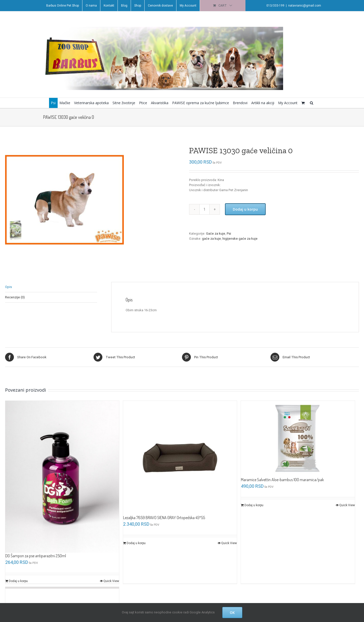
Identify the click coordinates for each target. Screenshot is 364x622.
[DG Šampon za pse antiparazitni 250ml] (62, 476)
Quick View (110, 580)
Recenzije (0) (15, 297)
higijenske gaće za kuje (239, 239)
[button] (310, 103)
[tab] (51, 287)
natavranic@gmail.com (304, 6)
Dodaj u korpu (244, 209)
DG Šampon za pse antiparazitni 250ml (36, 554)
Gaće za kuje (214, 234)
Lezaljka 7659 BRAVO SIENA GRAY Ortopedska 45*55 (163, 517)
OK (232, 613)
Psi (228, 234)
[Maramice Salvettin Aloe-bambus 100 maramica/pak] (296, 438)
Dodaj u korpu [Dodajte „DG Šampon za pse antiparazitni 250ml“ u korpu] (18, 580)
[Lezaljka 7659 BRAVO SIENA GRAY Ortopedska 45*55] (179, 457)
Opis (8, 287)
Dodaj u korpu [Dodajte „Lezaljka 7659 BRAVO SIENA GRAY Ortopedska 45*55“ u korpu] (135, 542)
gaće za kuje (210, 239)
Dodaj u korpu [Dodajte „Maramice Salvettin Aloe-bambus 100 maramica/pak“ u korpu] (252, 505)
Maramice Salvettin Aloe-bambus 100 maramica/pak (281, 479)
